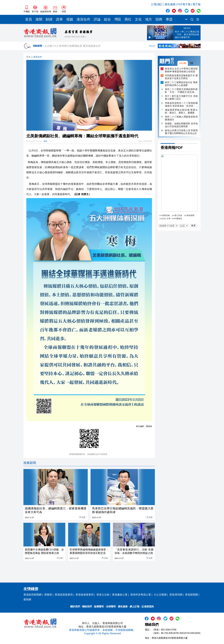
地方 (149, 19)
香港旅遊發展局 (85, 595)
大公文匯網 (160, 595)
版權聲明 (99, 607)
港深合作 (83, 19)
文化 (138, 19)
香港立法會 (103, 595)
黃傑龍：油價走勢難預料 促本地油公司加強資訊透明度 (181, 125)
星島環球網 (176, 595)
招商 (159, 19)
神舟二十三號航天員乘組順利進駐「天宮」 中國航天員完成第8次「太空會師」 (181, 91)
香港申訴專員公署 (141, 595)
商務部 (48, 595)
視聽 (70, 19)
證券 (59, 19)
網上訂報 (135, 607)
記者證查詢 (148, 607)
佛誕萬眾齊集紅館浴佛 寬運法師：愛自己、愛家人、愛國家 (181, 111)
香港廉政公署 (120, 595)
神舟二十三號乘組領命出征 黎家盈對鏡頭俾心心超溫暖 (181, 84)
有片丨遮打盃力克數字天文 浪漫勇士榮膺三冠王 (181, 97)
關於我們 (75, 607)
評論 (97, 19)
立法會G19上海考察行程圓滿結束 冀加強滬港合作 (100, 46)
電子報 (196, 4)
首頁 (29, 19)
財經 (49, 19)
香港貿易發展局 (64, 595)
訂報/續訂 (157, 4)
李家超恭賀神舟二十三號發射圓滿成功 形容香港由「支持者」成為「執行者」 (181, 105)
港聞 (39, 19)
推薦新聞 (30, 463)
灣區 (118, 19)
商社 (128, 19)
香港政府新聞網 (32, 595)
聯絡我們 (87, 607)
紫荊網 (27, 600)
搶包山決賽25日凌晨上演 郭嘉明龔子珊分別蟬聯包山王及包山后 (181, 132)
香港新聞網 (191, 595)
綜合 (107, 19)
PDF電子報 (184, 4)
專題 (169, 19)
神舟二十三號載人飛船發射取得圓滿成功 (181, 118)
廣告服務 (170, 4)
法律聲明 (111, 607)
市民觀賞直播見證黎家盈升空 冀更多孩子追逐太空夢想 (181, 77)
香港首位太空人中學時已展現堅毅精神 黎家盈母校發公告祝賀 (181, 70)
